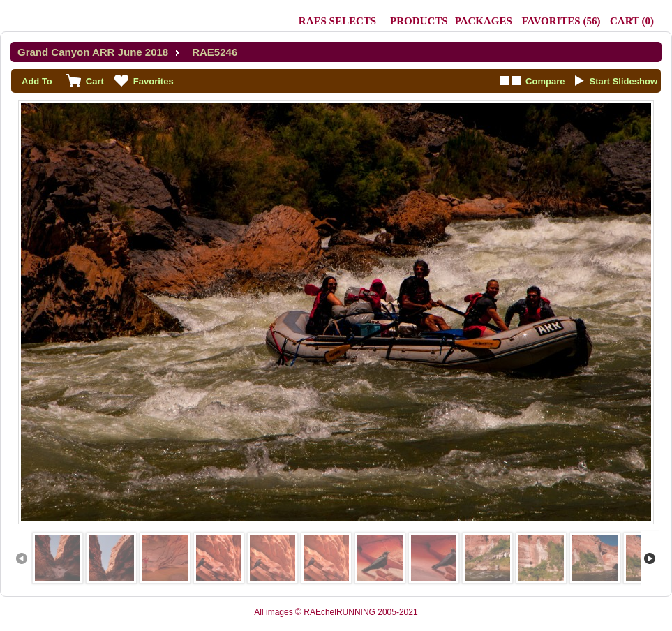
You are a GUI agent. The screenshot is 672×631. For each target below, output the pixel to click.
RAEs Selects (337, 21)
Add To (37, 81)
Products (419, 21)
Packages (484, 21)
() (561, 21)
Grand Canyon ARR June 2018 (93, 52)
